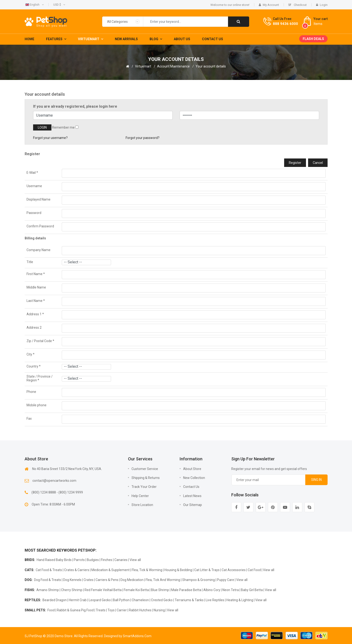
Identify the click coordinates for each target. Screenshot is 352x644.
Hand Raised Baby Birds (54, 560)
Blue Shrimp (160, 590)
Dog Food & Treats (48, 580)
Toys (111, 610)
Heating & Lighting (240, 600)
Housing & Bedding (178, 570)
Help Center (140, 496)
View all (135, 560)
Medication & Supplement (110, 570)
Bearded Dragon (55, 600)
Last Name (36, 301)
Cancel (318, 163)
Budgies (93, 560)
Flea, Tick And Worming (163, 580)
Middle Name (36, 287)
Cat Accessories (234, 570)
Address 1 (35, 314)
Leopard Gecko (100, 600)
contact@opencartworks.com (54, 481)
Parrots (79, 560)
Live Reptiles (215, 600)
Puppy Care (226, 580)
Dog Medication (132, 580)
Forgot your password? (143, 138)
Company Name (39, 250)
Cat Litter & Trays (207, 570)
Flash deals (313, 39)
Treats (101, 610)
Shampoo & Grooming (199, 580)
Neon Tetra (231, 590)
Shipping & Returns (146, 478)
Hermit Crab (78, 600)
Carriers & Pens (107, 580)
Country (34, 366)
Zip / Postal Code (40, 341)
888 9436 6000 (285, 24)
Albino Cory (212, 590)
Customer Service (145, 469)
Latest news (192, 496)
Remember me (63, 127)
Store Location (142, 505)
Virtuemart (89, 39)
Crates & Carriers (77, 570)
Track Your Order (144, 487)
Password (34, 213)
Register (295, 163)
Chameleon (140, 600)
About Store (192, 469)
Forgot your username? (50, 138)
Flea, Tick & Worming (147, 570)
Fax (29, 419)
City (31, 354)
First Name (36, 274)
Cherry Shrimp (72, 590)
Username (34, 186)
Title (30, 262)
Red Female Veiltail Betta (103, 590)
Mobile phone (37, 405)
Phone (31, 392)
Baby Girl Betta (252, 590)
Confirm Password (40, 226)
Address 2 (34, 328)
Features (54, 39)
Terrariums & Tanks (189, 600)
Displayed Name (39, 199)
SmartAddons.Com (137, 636)
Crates (89, 580)
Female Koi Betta (136, 590)
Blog (154, 39)
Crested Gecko (162, 600)
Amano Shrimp (48, 590)
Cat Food (254, 570)
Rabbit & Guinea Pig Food (75, 610)
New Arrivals (126, 39)
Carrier (122, 610)
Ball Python (121, 600)
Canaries (121, 560)
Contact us (191, 487)
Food (51, 610)
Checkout (298, 5)
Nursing (159, 610)
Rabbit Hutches (140, 610)
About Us (182, 39)
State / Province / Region (40, 378)
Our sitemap (193, 505)
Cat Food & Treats (49, 570)
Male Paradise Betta (186, 590)
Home (29, 39)
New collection (194, 478)
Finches (107, 560)
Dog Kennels (72, 580)
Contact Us (213, 39)
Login (322, 5)
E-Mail (32, 173)
